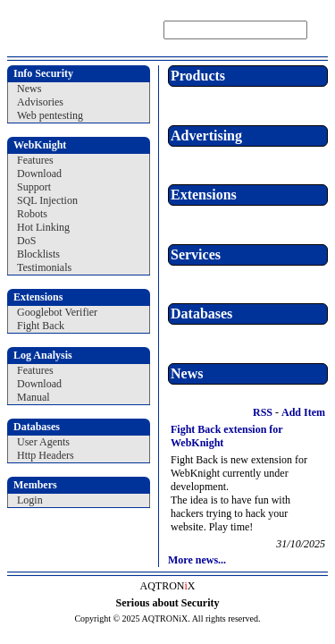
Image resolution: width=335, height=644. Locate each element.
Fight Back (41, 326)
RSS (261, 412)
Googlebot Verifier (57, 312)
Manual (33, 397)
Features (35, 160)
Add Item (303, 412)
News (29, 89)
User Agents (43, 442)
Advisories (40, 102)
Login (30, 500)
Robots (32, 214)
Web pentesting (50, 115)
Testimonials (44, 267)
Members (35, 485)
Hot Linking (43, 227)
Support (34, 187)
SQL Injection (47, 200)
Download (39, 174)
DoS (26, 241)
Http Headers (46, 455)
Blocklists (38, 254)
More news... (197, 560)
